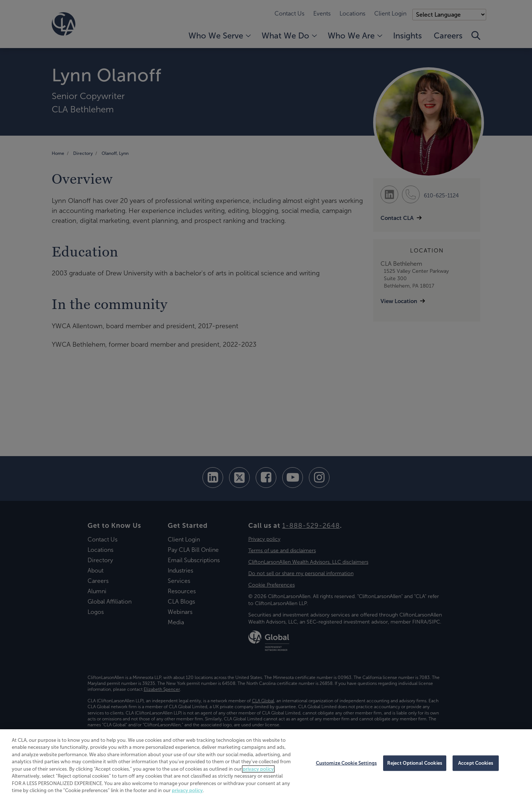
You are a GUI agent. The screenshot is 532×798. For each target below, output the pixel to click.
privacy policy (258, 769)
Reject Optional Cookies (415, 763)
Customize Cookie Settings (346, 763)
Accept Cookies (476, 763)
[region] (266, 764)
